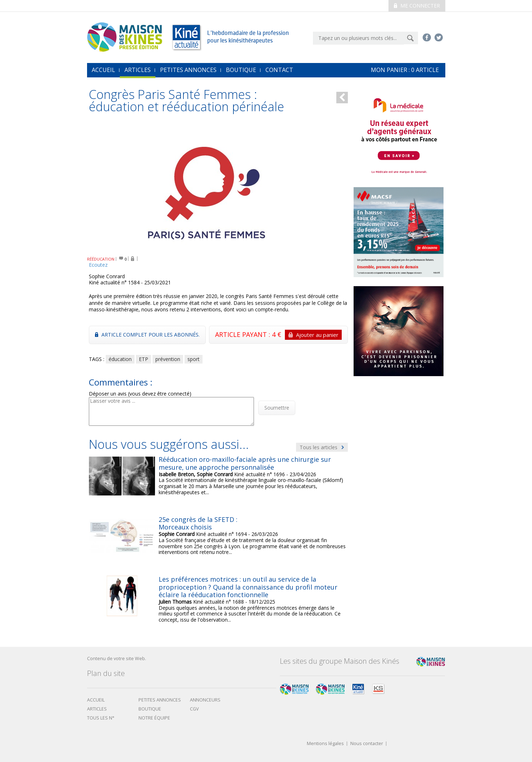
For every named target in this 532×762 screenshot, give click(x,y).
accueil (103, 70)
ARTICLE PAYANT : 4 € (278, 335)
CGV (194, 709)
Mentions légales (325, 744)
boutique (150, 709)
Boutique (241, 70)
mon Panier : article (405, 70)
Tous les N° (101, 718)
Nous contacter (367, 744)
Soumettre (277, 408)
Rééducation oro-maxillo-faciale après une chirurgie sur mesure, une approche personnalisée (245, 463)
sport (194, 359)
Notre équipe (154, 718)
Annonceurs (205, 700)
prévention (168, 359)
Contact (279, 70)
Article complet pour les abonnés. (147, 335)
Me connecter (417, 6)
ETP (144, 359)
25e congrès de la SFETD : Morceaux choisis (198, 523)
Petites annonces (188, 70)
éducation (120, 359)
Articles (138, 70)
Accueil (96, 700)
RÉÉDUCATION (101, 259)
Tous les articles (322, 447)
